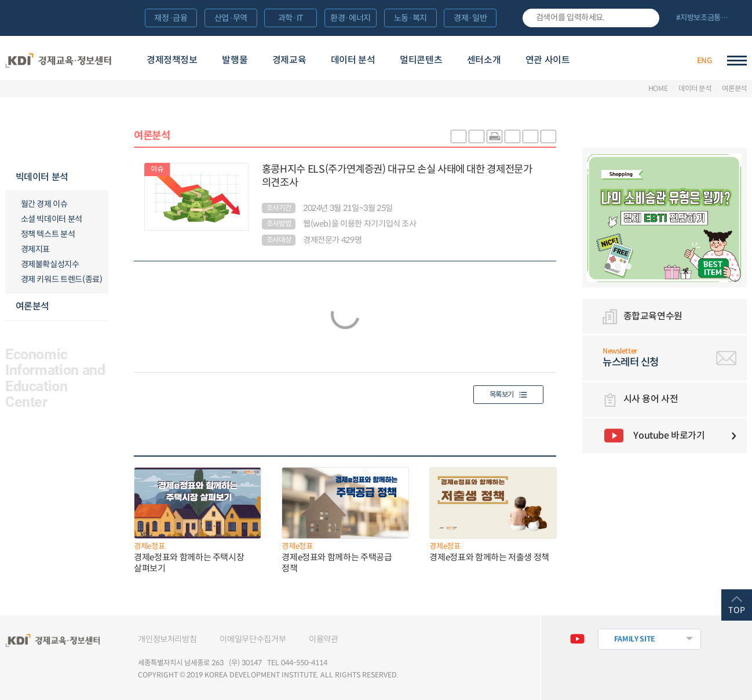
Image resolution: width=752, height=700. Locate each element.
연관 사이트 (548, 60)
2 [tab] (618, 266)
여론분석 (734, 89)
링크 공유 (512, 136)
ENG (704, 61)
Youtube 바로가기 (669, 435)
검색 (647, 18)
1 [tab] (608, 266)
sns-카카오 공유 (459, 136)
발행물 (235, 60)
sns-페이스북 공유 (477, 136)
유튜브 (578, 639)
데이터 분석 (353, 60)
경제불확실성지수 (50, 264)
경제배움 (621, 61)
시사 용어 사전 (651, 399)
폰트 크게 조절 (530, 136)
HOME (658, 89)
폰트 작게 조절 (548, 136)
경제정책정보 (172, 60)
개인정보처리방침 (167, 639)
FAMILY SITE (635, 639)
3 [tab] (628, 266)
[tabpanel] (664, 217)
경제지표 (36, 249)
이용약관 (324, 639)
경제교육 (289, 60)
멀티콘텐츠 (421, 60)
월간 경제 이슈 (44, 204)
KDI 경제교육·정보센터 (58, 61)
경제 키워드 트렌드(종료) (62, 279)
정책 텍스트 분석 (48, 234)
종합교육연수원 (653, 316)
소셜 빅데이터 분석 (52, 219)
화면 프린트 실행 (494, 136)
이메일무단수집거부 (253, 639)
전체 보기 (707, 19)
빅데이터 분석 (42, 177)
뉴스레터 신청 (675, 358)
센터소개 (484, 60)
